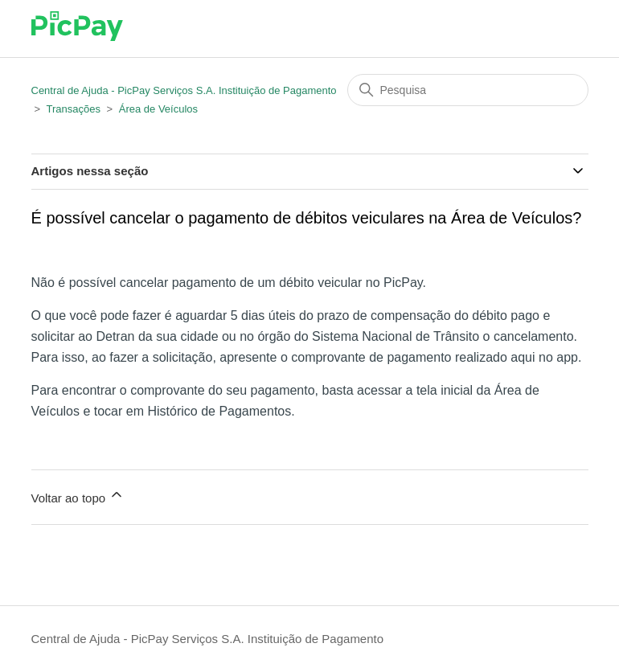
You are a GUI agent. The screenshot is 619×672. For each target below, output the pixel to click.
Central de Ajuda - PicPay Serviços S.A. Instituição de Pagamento (184, 90)
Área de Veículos (158, 109)
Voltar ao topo (78, 496)
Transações (73, 109)
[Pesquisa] (468, 90)
